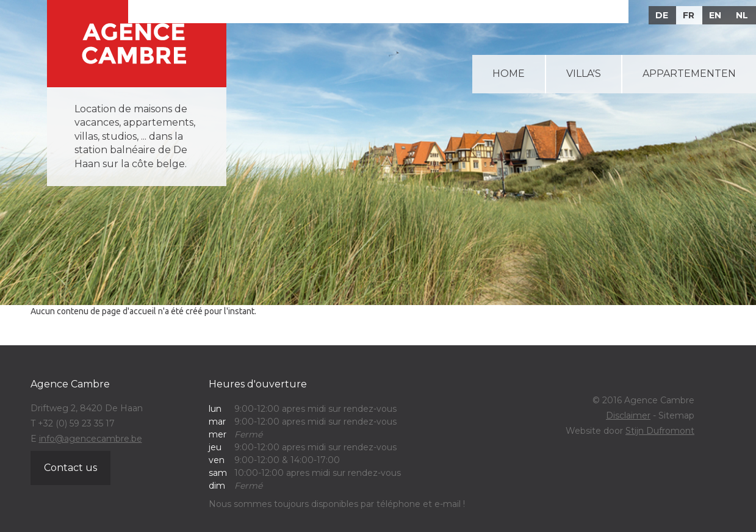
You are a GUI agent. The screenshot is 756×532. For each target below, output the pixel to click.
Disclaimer (628, 415)
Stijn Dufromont (660, 431)
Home (509, 74)
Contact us (70, 468)
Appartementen (689, 74)
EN (715, 15)
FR (689, 15)
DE (662, 15)
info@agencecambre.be (91, 439)
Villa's (584, 74)
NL (742, 15)
